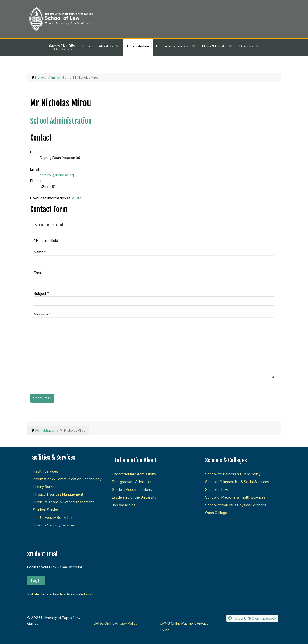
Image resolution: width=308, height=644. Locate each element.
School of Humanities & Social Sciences (237, 482)
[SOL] (61, 18)
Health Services (45, 471)
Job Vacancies (124, 505)
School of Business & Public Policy (233, 474)
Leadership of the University (134, 497)
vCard (77, 198)
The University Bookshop (53, 517)
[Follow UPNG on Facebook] (252, 618)
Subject (41, 293)
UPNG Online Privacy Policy (115, 623)
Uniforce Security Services (54, 525)
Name (40, 252)
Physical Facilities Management (58, 494)
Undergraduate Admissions (134, 474)
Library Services (46, 487)
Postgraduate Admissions (133, 482)
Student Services (47, 510)
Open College (216, 513)
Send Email (42, 398)
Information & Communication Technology (67, 479)
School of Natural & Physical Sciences (236, 505)
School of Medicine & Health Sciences (235, 497)
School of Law (217, 490)
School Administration (61, 121)
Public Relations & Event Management (63, 502)
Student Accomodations (132, 490)
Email (39, 273)
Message (42, 314)
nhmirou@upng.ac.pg (57, 175)
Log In (36, 581)
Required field (46, 240)
